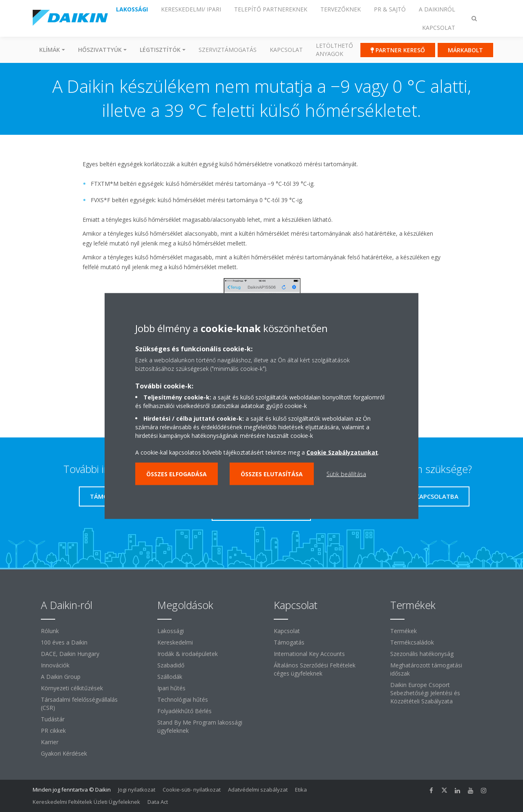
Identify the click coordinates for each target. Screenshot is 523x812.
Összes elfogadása (177, 474)
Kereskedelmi (175, 642)
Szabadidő (171, 665)
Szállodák (170, 677)
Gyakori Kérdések (64, 753)
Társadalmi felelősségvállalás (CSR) (79, 704)
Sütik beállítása (346, 474)
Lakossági (171, 631)
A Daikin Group (61, 677)
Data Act (158, 802)
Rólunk (50, 631)
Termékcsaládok (412, 642)
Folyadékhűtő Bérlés (184, 711)
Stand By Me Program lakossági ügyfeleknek (200, 726)
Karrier (50, 742)
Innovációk (55, 665)
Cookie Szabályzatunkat (342, 452)
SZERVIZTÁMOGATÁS (228, 50)
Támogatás (289, 642)
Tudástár (53, 719)
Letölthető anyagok (334, 50)
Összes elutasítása (272, 474)
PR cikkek (53, 731)
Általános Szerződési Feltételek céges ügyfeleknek (315, 669)
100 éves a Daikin (64, 642)
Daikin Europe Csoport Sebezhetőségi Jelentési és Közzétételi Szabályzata (425, 693)
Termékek (403, 631)
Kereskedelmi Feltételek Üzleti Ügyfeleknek (86, 802)
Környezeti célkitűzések (72, 688)
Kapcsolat (286, 50)
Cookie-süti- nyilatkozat (192, 790)
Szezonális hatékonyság (422, 654)
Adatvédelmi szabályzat (258, 790)
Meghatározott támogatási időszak (426, 669)
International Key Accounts (309, 654)
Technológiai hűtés (183, 699)
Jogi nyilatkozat (137, 790)
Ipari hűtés (171, 688)
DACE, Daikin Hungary (70, 654)
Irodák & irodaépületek (188, 654)
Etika (301, 790)
